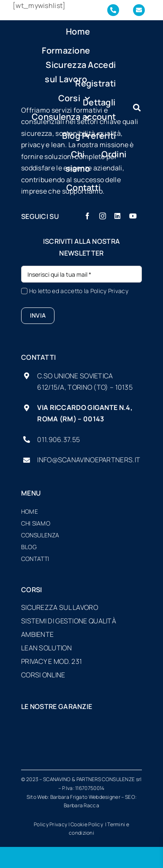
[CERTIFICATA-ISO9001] (123, 723)
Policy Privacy (109, 291)
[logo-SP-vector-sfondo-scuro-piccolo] (35, 90)
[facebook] (87, 216)
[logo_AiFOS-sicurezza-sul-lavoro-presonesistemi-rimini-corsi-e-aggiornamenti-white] (81, 723)
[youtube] (133, 216)
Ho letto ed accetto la (79, 291)
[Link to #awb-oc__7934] (137, 108)
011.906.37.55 (58, 439)
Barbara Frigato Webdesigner (85, 797)
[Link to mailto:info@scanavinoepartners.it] (139, 10)
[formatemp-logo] (81, 744)
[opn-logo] (124, 744)
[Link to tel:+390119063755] (113, 10)
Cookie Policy (87, 824)
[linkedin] (117, 216)
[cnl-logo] (40, 744)
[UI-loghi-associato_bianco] (40, 723)
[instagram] (103, 216)
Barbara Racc (80, 805)
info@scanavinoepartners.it (89, 460)
